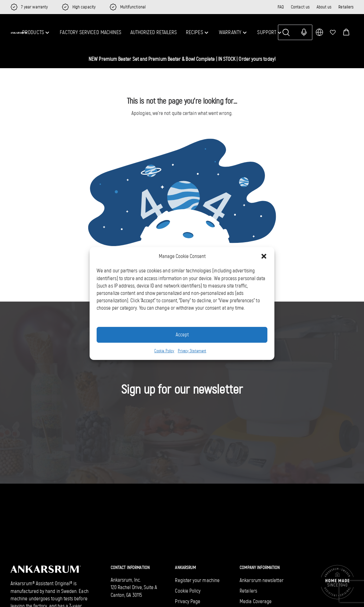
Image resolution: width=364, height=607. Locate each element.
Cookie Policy (164, 351)
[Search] (295, 32)
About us (324, 7)
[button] (346, 32)
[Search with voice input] (304, 32)
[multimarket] (319, 32)
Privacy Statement (192, 351)
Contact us (300, 7)
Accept (182, 335)
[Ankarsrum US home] (19, 33)
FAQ (281, 7)
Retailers (346, 7)
